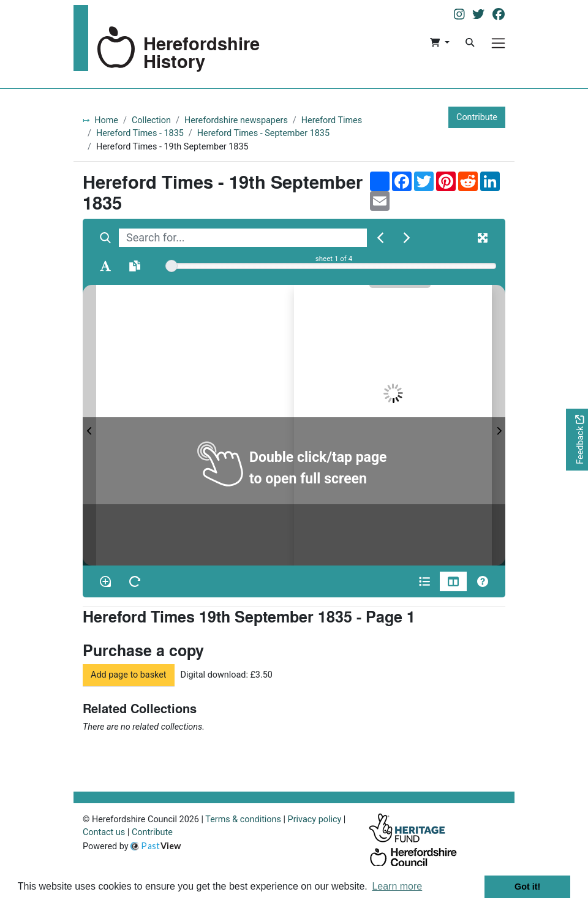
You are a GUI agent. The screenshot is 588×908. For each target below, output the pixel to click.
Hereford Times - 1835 (140, 133)
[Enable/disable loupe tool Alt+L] (105, 581)
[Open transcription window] (135, 266)
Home (106, 120)
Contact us (104, 832)
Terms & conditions (243, 819)
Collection (151, 120)
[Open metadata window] (424, 581)
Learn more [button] (397, 886)
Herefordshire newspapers (236, 120)
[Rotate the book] (135, 581)
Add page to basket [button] (129, 675)
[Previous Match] (380, 238)
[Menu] (498, 43)
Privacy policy (315, 819)
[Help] (483, 581)
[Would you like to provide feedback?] (577, 440)
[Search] (470, 43)
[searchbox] (243, 238)
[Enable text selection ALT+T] (105, 266)
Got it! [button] (527, 887)
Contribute (477, 117)
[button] (439, 43)
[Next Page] (499, 426)
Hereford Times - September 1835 (263, 133)
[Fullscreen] (483, 238)
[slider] (171, 266)
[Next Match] (407, 238)
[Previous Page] (89, 426)
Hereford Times (332, 120)
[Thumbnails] (453, 581)
